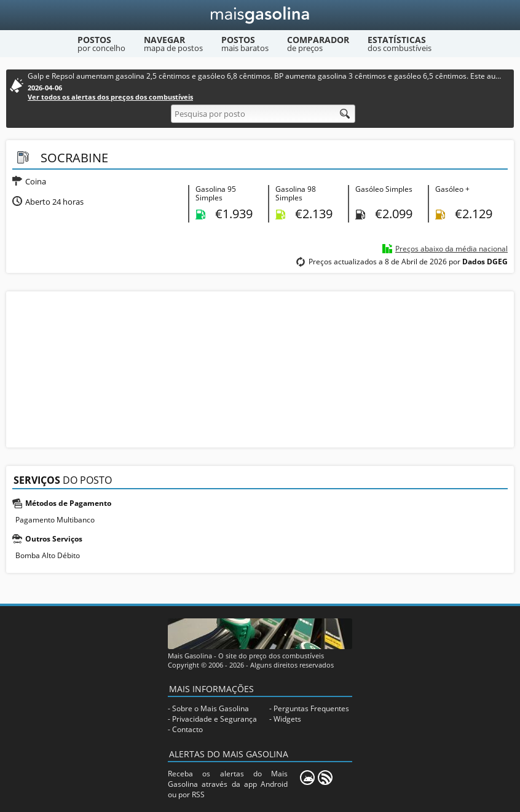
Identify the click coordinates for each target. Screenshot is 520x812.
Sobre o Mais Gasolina (211, 708)
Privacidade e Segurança (215, 719)
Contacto (187, 729)
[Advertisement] (260, 368)
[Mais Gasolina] (260, 15)
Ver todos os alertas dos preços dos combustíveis (110, 97)
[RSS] (325, 778)
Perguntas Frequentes (311, 708)
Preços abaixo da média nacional (451, 249)
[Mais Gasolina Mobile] (307, 778)
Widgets (287, 719)
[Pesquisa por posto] (263, 114)
